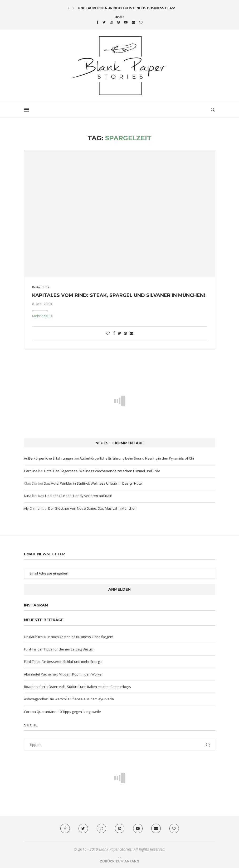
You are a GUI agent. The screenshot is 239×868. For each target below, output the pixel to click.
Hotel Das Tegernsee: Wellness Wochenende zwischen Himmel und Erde (102, 471)
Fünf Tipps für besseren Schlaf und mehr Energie (63, 662)
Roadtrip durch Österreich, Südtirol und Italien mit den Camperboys (77, 687)
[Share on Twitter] (119, 333)
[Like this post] (108, 333)
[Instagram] (111, 22)
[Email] (133, 22)
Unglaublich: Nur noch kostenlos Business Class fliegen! (135, 8)
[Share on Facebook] (114, 333)
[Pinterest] (118, 22)
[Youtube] (126, 22)
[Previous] (69, 8)
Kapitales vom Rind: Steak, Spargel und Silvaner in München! (119, 295)
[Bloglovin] (141, 22)
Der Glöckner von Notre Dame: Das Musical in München (92, 508)
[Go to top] (119, 861)
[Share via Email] (131, 333)
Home (120, 17)
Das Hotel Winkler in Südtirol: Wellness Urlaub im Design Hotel (93, 483)
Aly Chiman (33, 508)
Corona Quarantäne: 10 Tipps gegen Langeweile (62, 712)
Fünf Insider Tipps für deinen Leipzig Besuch (59, 649)
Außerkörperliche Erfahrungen (48, 458)
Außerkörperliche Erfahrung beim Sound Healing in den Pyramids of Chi (137, 458)
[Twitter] (104, 22)
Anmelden (119, 589)
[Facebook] (97, 22)
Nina (28, 496)
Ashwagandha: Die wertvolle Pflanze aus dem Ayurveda (69, 699)
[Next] (74, 8)
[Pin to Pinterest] (125, 333)
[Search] (213, 110)
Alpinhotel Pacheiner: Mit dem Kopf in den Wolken (64, 674)
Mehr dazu (42, 316)
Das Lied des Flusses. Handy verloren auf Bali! (75, 496)
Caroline (31, 471)
